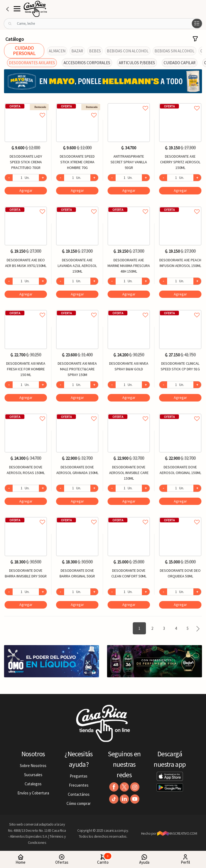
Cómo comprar (79, 803)
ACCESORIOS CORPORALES (87, 63)
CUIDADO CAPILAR (180, 63)
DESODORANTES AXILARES (32, 63)
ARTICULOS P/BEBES (137, 63)
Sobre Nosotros (33, 766)
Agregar (26, 190)
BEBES (95, 51)
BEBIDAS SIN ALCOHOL (174, 51)
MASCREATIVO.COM (177, 833)
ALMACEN (57, 51)
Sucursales (33, 775)
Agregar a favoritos (26, 109)
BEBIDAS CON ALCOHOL (128, 51)
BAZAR (77, 51)
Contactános (79, 794)
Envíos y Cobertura (33, 793)
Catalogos (33, 784)
